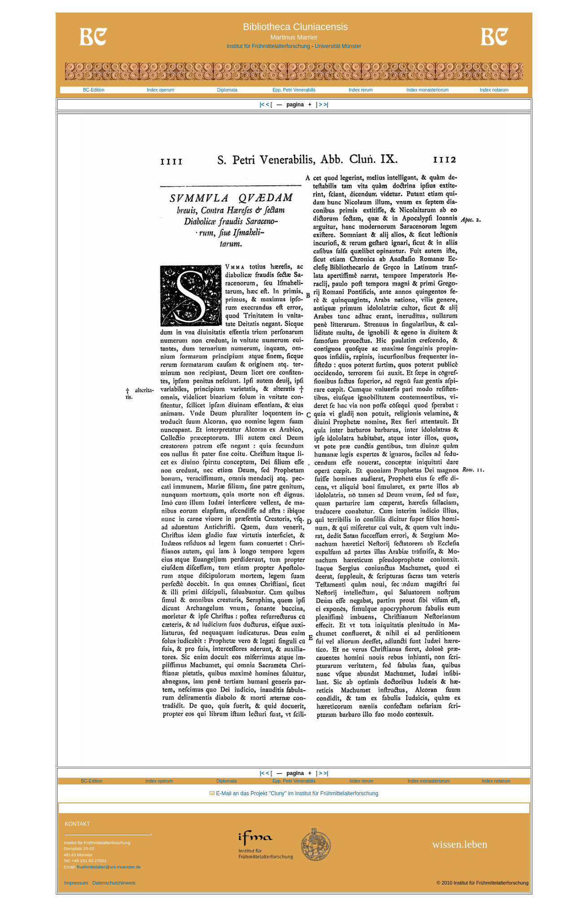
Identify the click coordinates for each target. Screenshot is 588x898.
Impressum (76, 883)
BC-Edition (94, 90)
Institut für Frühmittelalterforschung (268, 46)
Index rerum (361, 90)
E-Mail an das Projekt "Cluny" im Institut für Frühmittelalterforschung (297, 793)
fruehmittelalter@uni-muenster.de (109, 867)
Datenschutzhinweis (114, 883)
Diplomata (227, 90)
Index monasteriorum (427, 90)
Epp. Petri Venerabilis (294, 90)
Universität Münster (338, 46)
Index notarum (494, 90)
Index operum (160, 90)
